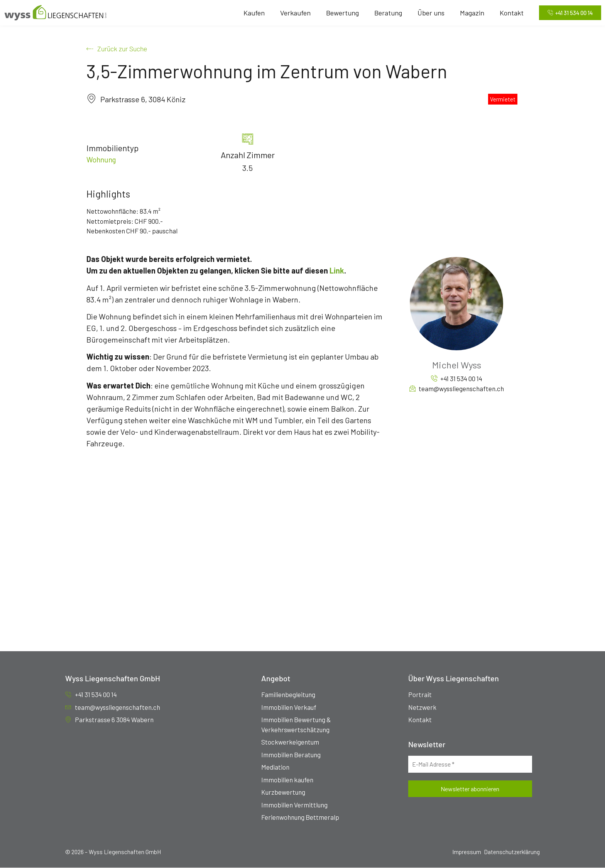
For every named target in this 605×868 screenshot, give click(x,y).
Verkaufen (293, 13)
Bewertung (340, 13)
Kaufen (251, 13)
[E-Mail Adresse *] (470, 764)
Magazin (469, 13)
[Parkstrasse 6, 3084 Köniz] (302, 544)
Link (337, 271)
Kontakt (509, 13)
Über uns (428, 13)
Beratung (385, 13)
